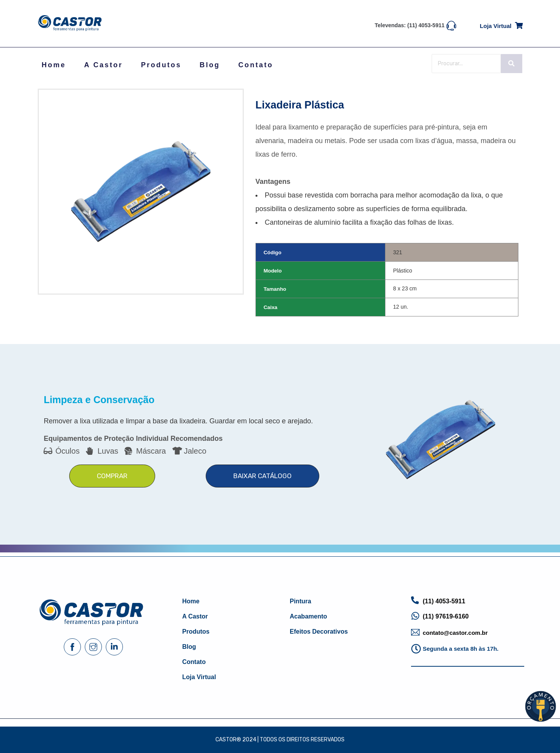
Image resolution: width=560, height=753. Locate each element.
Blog (210, 65)
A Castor (103, 65)
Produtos (161, 65)
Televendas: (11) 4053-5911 (410, 25)
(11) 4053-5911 (444, 601)
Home (54, 65)
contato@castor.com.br (455, 633)
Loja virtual (496, 26)
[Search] (466, 64)
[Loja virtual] (519, 24)
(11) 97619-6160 (446, 616)
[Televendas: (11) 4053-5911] (451, 25)
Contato (256, 65)
